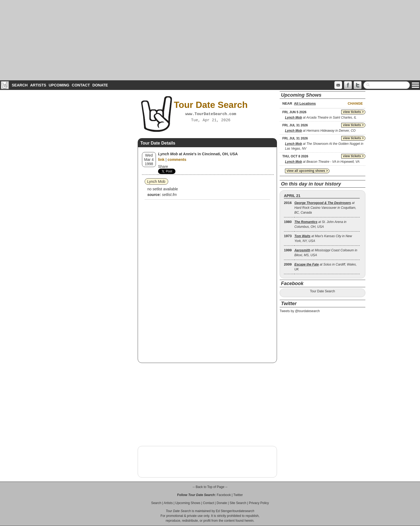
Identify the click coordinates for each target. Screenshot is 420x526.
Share (163, 166)
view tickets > (353, 112)
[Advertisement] (210, 40)
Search (20, 85)
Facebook (224, 495)
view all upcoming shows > (307, 171)
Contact (81, 85)
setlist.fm (169, 195)
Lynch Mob (156, 181)
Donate (100, 85)
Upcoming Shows (188, 503)
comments (177, 160)
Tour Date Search (322, 291)
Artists (38, 85)
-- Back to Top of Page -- (210, 487)
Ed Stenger (224, 511)
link (161, 160)
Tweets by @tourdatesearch (300, 311)
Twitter (238, 495)
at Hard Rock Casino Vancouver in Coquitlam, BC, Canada (325, 208)
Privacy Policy (259, 503)
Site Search (238, 503)
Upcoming (59, 85)
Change (355, 103)
